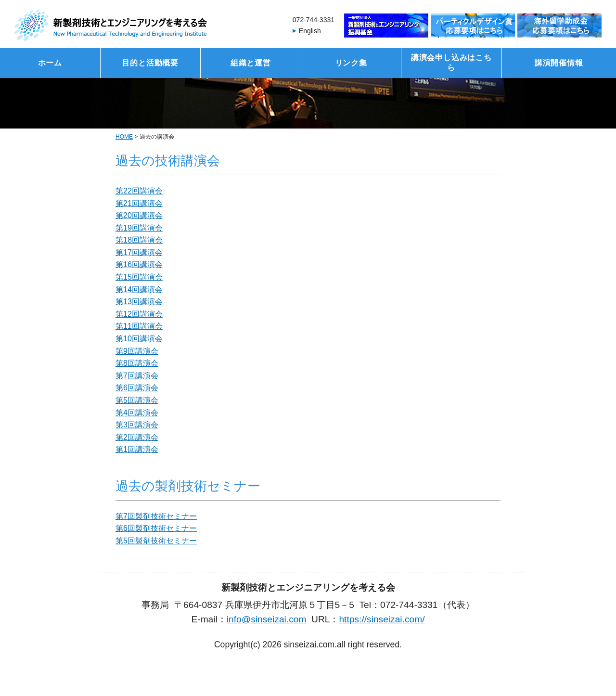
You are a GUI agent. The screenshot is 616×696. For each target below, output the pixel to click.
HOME (124, 137)
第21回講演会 (139, 203)
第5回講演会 (137, 400)
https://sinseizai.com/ (382, 619)
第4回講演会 (137, 413)
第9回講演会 (137, 351)
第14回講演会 (139, 290)
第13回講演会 (139, 302)
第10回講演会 (139, 339)
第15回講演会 (139, 277)
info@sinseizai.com (267, 619)
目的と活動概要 (150, 63)
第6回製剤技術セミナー (156, 528)
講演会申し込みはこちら (451, 63)
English (310, 31)
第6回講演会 (137, 388)
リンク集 (351, 63)
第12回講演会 (139, 314)
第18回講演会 (139, 240)
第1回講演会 (137, 449)
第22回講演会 (139, 191)
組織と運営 (251, 63)
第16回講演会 (139, 264)
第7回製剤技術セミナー (156, 516)
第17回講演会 (139, 252)
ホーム (50, 63)
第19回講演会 (139, 228)
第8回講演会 (137, 363)
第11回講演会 (139, 326)
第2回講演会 (137, 437)
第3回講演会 (137, 425)
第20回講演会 (139, 215)
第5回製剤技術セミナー (156, 541)
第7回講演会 (137, 376)
